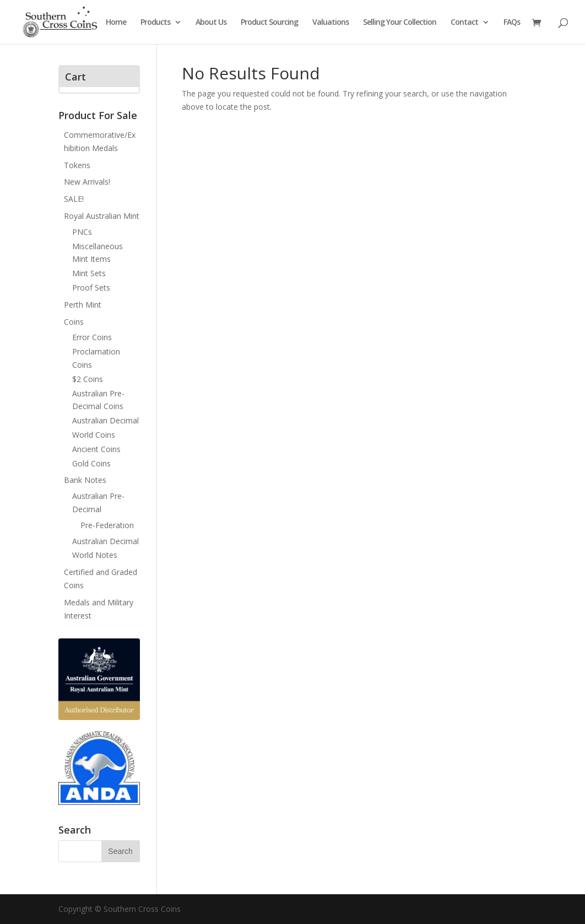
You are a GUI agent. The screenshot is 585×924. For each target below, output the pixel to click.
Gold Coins (91, 463)
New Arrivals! (87, 182)
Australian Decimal (105, 420)
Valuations (331, 23)
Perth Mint (83, 305)
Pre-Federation (107, 525)
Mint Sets (89, 273)
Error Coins (92, 337)
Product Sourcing (269, 23)
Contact (464, 23)
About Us (211, 23)
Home (116, 23)
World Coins (94, 435)
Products (155, 23)
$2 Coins (88, 379)
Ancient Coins (96, 449)
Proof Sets (91, 288)
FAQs (512, 23)
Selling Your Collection (400, 23)
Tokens (77, 165)
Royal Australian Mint (102, 216)
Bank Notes (85, 480)
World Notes (95, 555)
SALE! (74, 199)
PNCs (82, 232)
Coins (74, 322)
